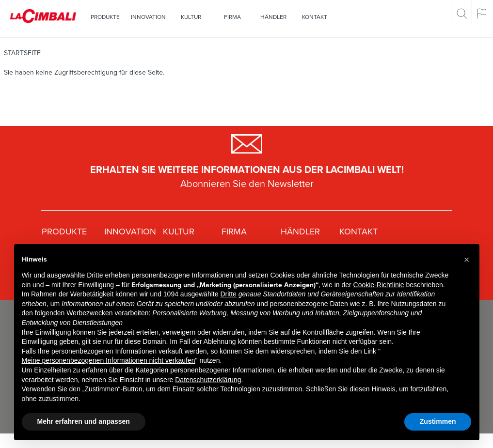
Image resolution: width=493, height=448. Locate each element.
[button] (467, 260)
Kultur (191, 17)
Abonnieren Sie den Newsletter (247, 184)
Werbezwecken (89, 313)
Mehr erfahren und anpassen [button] (84, 421)
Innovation (148, 17)
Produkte (105, 17)
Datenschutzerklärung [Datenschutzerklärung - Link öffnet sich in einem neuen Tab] (208, 380)
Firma (232, 17)
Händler (273, 17)
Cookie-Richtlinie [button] (379, 285)
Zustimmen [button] (438, 421)
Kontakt (315, 17)
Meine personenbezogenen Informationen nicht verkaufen (109, 360)
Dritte (228, 294)
